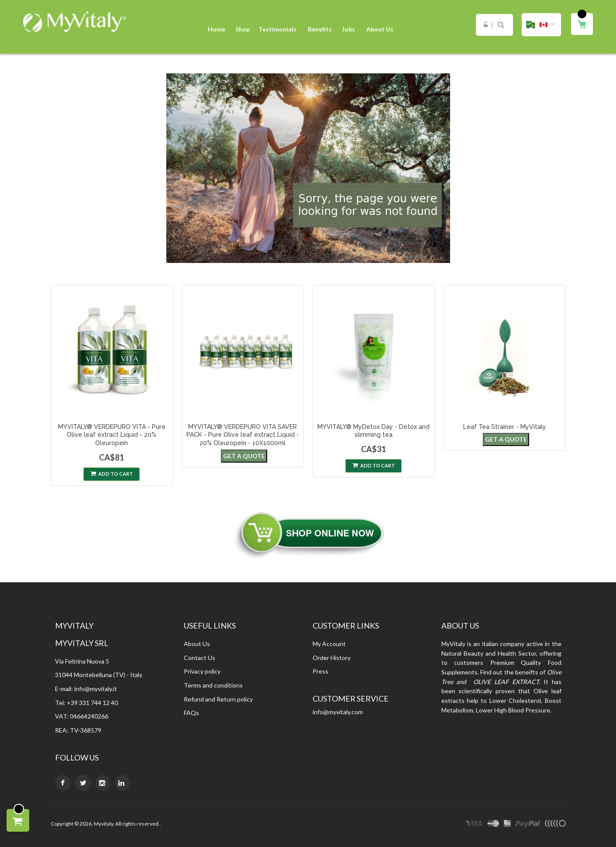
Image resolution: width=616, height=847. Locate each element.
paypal (528, 825)
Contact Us (200, 658)
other (555, 825)
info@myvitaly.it (96, 689)
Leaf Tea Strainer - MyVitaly (505, 427)
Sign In (486, 25)
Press (320, 671)
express (507, 825)
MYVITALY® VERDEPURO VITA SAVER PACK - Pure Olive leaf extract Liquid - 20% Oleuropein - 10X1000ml (243, 435)
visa (474, 825)
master (493, 825)
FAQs (191, 713)
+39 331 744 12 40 (92, 703)
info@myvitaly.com (338, 712)
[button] (541, 25)
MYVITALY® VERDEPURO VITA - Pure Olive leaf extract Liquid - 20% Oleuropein (112, 435)
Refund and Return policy (218, 699)
